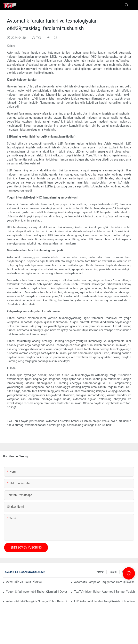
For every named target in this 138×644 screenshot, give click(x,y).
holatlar (113, 572)
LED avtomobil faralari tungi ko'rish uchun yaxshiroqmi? (105, 601)
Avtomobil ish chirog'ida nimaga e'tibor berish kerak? (36, 601)
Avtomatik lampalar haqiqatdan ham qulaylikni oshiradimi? (105, 582)
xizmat (100, 572)
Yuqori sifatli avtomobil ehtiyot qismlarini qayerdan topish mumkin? (36, 592)
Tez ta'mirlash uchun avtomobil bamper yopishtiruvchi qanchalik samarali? (105, 592)
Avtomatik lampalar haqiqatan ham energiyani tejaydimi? (24, 582)
